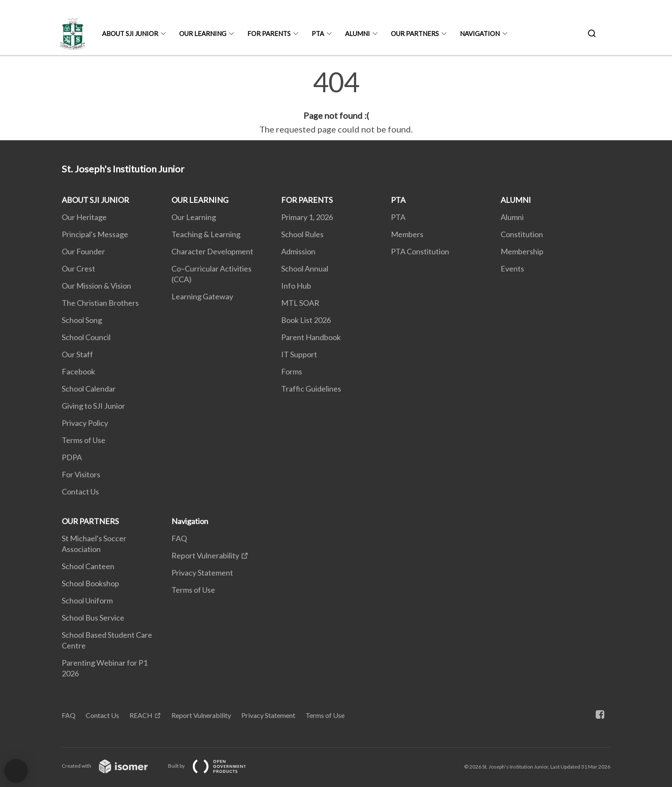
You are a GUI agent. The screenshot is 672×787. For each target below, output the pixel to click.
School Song (82, 320)
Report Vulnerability (205, 555)
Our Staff (77, 354)
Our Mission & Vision (96, 286)
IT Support (299, 354)
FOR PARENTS (269, 33)
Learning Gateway (202, 296)
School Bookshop (90, 583)
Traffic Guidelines (311, 389)
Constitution (522, 234)
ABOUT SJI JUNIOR (130, 33)
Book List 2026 (306, 320)
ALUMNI (357, 33)
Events (512, 268)
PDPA (72, 457)
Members (407, 234)
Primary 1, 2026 (307, 217)
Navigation (480, 33)
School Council (86, 337)
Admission (298, 251)
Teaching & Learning (206, 234)
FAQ (179, 538)
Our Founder (83, 251)
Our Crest (78, 268)
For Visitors (81, 474)
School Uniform (87, 600)
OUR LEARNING (203, 33)
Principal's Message (95, 234)
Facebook (78, 371)
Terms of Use (84, 440)
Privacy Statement (202, 573)
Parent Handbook (311, 337)
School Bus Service (93, 618)
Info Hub (296, 286)
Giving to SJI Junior (93, 406)
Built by (214, 766)
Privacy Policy (85, 423)
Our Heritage (84, 217)
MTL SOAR (300, 303)
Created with (112, 766)
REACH (141, 715)
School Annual (305, 268)
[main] (336, 102)
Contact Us (80, 491)
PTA (318, 33)
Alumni (512, 217)
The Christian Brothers (100, 303)
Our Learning (194, 217)
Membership (522, 251)
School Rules (302, 234)
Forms (292, 371)
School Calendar (89, 389)
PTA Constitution (420, 251)
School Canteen (88, 566)
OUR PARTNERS (415, 33)
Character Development (212, 251)
